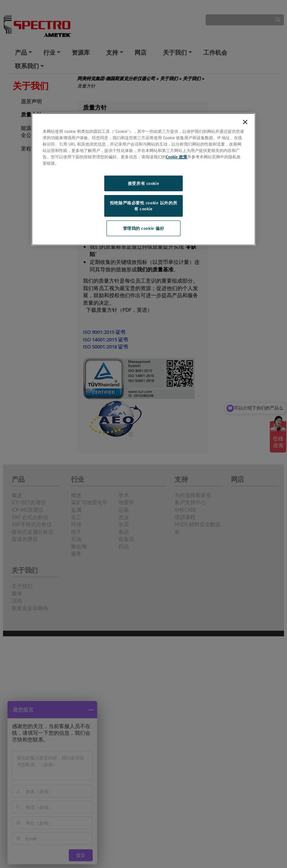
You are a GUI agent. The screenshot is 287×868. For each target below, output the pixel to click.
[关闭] (245, 122)
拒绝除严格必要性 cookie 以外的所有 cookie (143, 206)
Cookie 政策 (177, 157)
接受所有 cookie (143, 183)
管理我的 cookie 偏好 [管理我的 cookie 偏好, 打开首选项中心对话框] (144, 228)
